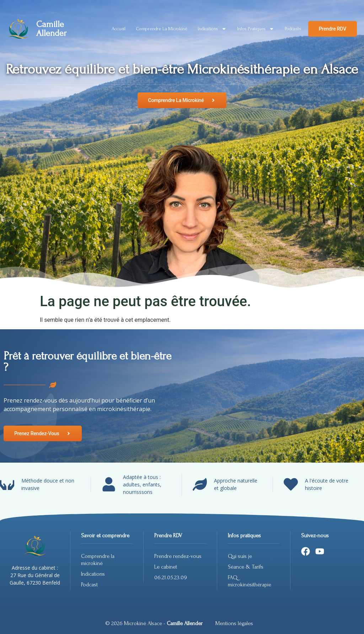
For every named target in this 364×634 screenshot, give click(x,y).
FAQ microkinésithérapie (250, 581)
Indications (212, 29)
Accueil (119, 29)
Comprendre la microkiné (162, 29)
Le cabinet (166, 567)
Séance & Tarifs (246, 567)
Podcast (89, 585)
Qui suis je (240, 556)
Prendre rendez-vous (178, 556)
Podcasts (293, 29)
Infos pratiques (256, 29)
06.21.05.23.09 (171, 577)
